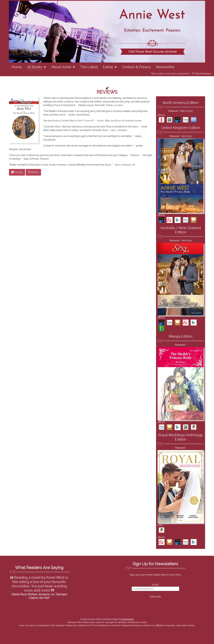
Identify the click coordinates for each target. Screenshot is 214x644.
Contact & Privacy (136, 67)
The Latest (89, 67)
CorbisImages (127, 619)
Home (17, 67)
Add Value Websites (24, 640)
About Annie (61, 67)
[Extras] (115, 67)
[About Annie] (73, 67)
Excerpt (17, 172)
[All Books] (44, 67)
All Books (35, 67)
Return (33, 172)
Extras (108, 67)
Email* (155, 585)
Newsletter (165, 67)
